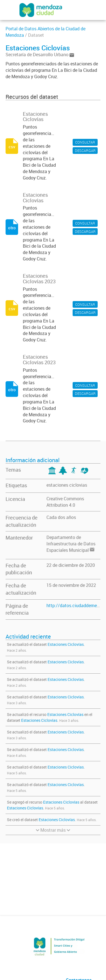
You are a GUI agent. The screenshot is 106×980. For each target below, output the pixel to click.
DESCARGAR (85, 151)
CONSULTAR (85, 142)
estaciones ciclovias (67, 485)
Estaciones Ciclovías (66, 644)
